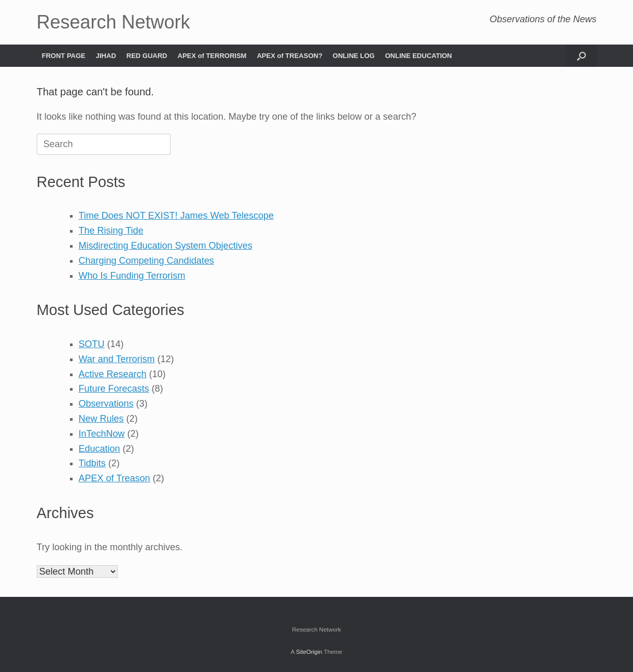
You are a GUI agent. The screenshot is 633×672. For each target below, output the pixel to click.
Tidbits (92, 463)
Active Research (113, 374)
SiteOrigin (309, 652)
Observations (106, 404)
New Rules (101, 419)
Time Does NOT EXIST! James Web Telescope (176, 216)
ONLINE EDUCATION (419, 56)
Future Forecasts (114, 389)
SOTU (92, 344)
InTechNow (102, 434)
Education (100, 449)
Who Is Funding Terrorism (132, 276)
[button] (581, 56)
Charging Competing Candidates (146, 261)
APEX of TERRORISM (212, 56)
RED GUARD (147, 56)
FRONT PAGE (64, 56)
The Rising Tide (111, 231)
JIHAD (106, 56)
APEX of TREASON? (289, 56)
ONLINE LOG (354, 56)
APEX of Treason (115, 478)
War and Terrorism (117, 359)
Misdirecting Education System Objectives (166, 246)
